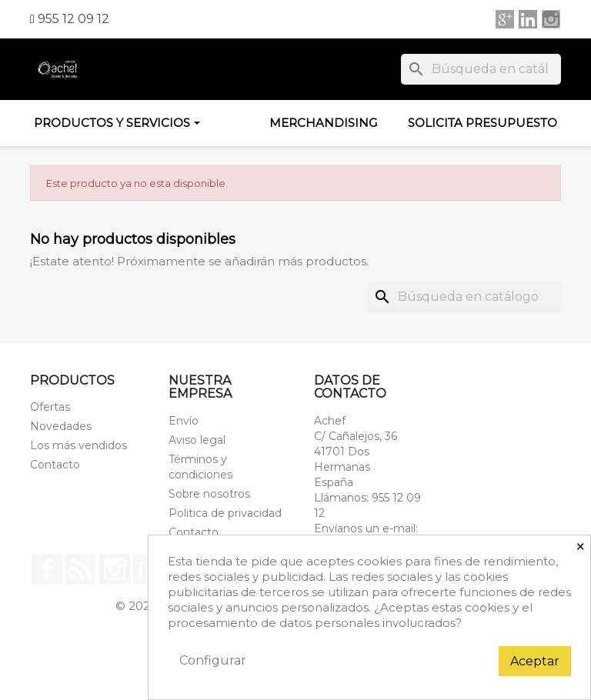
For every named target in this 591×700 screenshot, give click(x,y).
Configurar (213, 660)
